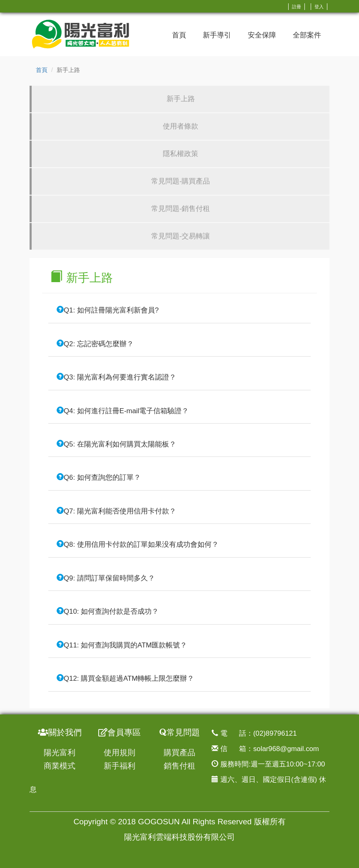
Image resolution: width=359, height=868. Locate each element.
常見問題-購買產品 (181, 181)
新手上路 (181, 99)
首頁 (179, 35)
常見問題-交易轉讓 (181, 236)
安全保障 (262, 35)
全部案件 (307, 35)
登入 (319, 7)
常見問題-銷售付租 (181, 209)
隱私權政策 (181, 154)
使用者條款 (181, 126)
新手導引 (217, 35)
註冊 (297, 7)
